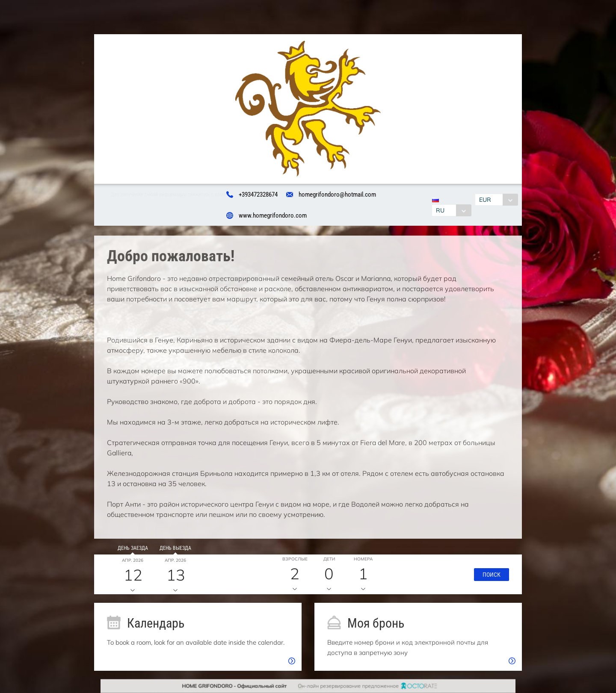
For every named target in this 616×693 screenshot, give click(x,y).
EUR (487, 200)
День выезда (173, 551)
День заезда (130, 551)
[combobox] (450, 210)
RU (438, 210)
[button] (489, 577)
